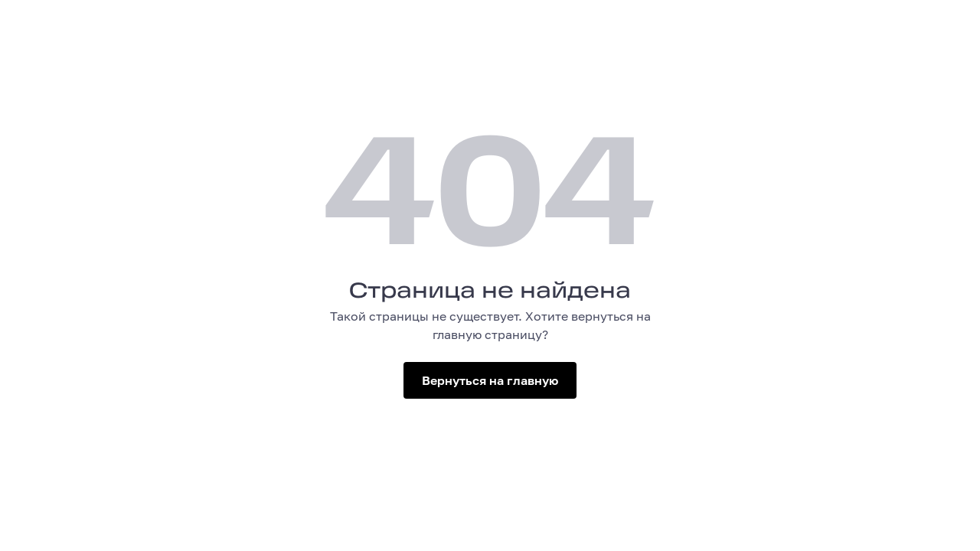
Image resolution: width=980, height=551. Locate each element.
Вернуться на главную (490, 380)
